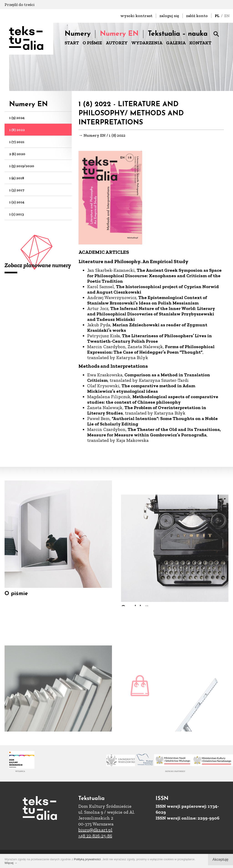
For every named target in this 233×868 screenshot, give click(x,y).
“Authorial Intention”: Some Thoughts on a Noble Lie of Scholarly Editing (152, 421)
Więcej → (11, 863)
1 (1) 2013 (16, 214)
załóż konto (197, 16)
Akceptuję (220, 859)
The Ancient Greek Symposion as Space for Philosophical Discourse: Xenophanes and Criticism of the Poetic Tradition (154, 276)
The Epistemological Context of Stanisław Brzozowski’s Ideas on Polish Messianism (147, 300)
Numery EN (119, 34)
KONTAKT (200, 43)
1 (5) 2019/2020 (22, 166)
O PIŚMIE (92, 43)
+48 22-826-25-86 (95, 836)
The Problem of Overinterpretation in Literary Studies (147, 410)
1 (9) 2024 (17, 118)
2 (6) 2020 (17, 154)
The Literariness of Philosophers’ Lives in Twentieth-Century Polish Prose (149, 339)
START (72, 43)
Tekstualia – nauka (178, 34)
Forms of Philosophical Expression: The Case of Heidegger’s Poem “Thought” (151, 350)
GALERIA (176, 43)
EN (227, 16)
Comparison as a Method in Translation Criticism (149, 378)
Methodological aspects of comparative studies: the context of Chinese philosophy (153, 400)
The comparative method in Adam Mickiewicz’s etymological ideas (141, 389)
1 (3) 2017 (17, 190)
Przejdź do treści (20, 5)
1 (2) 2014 (17, 202)
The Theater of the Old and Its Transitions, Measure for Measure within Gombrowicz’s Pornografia (154, 432)
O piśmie (16, 601)
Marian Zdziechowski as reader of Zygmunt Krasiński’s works (147, 328)
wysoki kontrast (136, 16)
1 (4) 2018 (17, 178)
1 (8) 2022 (17, 130)
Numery (78, 34)
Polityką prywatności (87, 859)
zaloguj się (169, 16)
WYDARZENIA (147, 43)
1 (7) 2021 (17, 142)
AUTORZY (117, 43)
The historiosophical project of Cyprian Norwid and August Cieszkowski (153, 289)
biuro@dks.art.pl (95, 830)
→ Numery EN (92, 136)
